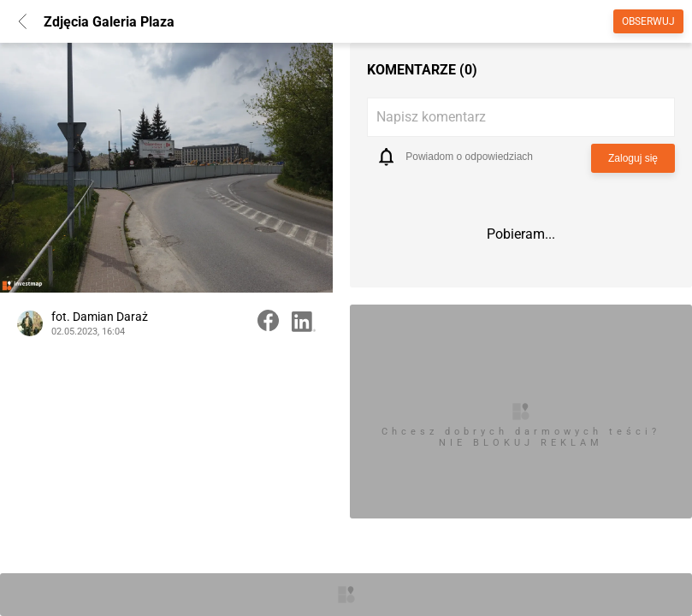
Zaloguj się (633, 158)
